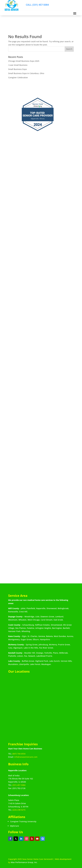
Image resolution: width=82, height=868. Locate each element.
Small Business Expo (17, 69)
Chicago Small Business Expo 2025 (24, 61)
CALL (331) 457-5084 (37, 5)
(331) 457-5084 (19, 785)
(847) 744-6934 (19, 754)
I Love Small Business (18, 65)
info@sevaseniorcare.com (26, 757)
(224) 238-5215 (19, 810)
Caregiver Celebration (18, 77)
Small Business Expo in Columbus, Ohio (26, 73)
